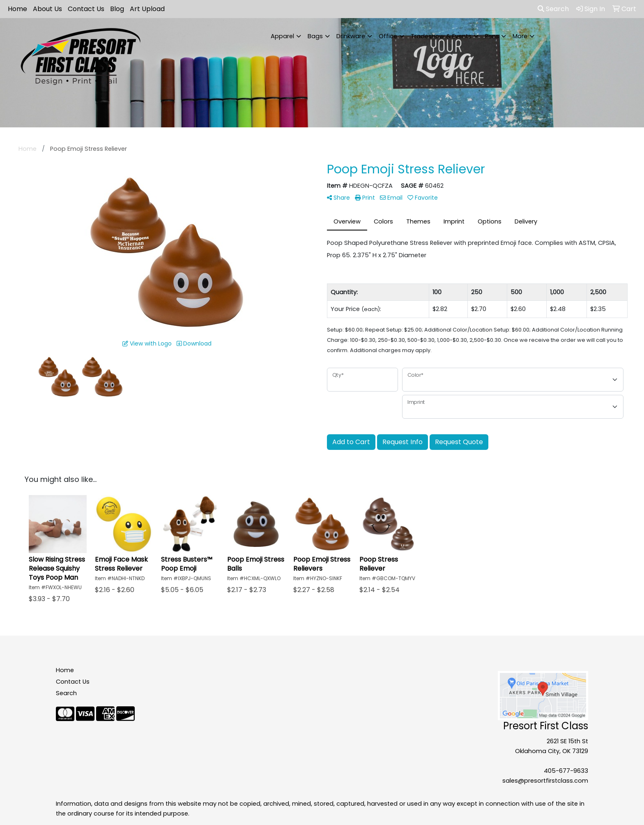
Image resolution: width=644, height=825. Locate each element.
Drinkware (351, 36)
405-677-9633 (566, 771)
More (520, 36)
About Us (47, 9)
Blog (117, 9)
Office (388, 36)
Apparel (282, 36)
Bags (315, 36)
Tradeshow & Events (441, 36)
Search (553, 9)
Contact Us (86, 9)
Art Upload (147, 9)
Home (17, 9)
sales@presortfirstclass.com (545, 781)
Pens (492, 36)
